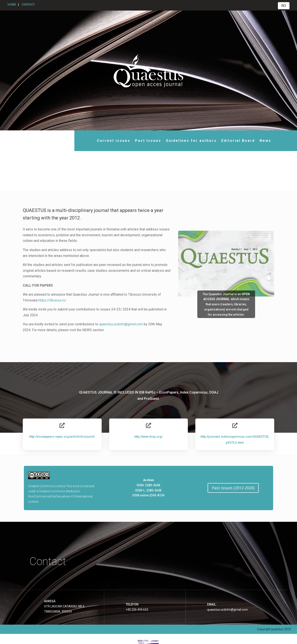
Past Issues (144, 141)
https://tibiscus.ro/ (53, 260)
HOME (12, 5)
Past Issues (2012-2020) (233, 448)
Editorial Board (234, 141)
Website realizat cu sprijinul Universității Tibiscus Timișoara (149, 635)
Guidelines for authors (187, 141)
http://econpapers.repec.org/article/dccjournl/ (62, 397)
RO (284, 6)
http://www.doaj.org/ (148, 397)
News (262, 141)
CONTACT (28, 5)
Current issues (110, 141)
